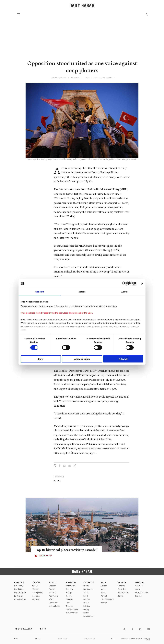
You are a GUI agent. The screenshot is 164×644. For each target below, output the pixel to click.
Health (86, 586)
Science (86, 603)
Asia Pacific (53, 596)
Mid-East (52, 586)
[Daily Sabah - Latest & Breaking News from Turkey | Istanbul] (82, 5)
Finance (69, 596)
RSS (113, 638)
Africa (51, 599)
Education (36, 589)
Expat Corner (89, 616)
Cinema (104, 586)
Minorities (36, 596)
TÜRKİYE (36, 582)
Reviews (104, 603)
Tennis (121, 596)
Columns (139, 586)
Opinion (140, 582)
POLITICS (19, 582)
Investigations (37, 593)
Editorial (139, 596)
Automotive (71, 586)
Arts (103, 582)
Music (103, 589)
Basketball (122, 589)
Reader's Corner (142, 593)
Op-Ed (138, 589)
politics (57, 481)
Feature (86, 613)
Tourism (70, 599)
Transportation (72, 609)
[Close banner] (142, 283)
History (86, 609)
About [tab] (124, 292)
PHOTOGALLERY (45, 558)
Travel (86, 593)
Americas (53, 593)
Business (71, 582)
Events (103, 593)
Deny (41, 359)
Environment (88, 589)
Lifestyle (89, 582)
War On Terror (20, 593)
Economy (70, 589)
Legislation (19, 589)
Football (121, 586)
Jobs (16, 638)
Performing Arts (107, 599)
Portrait (104, 596)
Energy (69, 593)
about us (63, 638)
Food (86, 596)
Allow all (123, 359)
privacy (38, 638)
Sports (122, 582)
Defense (70, 606)
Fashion (87, 599)
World (53, 582)
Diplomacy (19, 586)
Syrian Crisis (54, 603)
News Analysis (20, 599)
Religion (87, 606)
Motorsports (123, 593)
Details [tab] (82, 292)
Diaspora (35, 599)
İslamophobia (54, 606)
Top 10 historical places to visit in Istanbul (60, 550)
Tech (68, 603)
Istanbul (35, 586)
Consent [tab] (40, 292)
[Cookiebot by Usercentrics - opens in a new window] (124, 283)
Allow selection (82, 359)
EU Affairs (18, 596)
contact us (89, 638)
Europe (52, 589)
